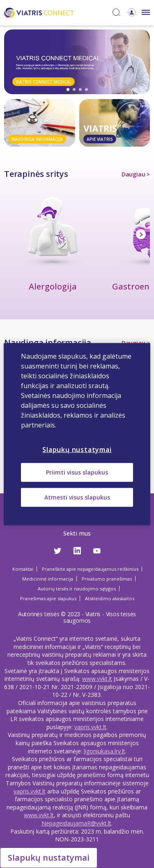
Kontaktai (23, 569)
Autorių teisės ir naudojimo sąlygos (77, 589)
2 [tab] (74, 89)
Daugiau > (136, 174)
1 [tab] (68, 89)
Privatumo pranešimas (107, 579)
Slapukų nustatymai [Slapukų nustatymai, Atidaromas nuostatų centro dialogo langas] (77, 450)
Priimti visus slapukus (77, 472)
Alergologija (53, 286)
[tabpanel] (77, 62)
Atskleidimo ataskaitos (110, 598)
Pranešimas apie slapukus (48, 598)
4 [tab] (86, 89)
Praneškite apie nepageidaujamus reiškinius (90, 569)
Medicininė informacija (48, 579)
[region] (77, 434)
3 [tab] (80, 89)
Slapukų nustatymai (49, 858)
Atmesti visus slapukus (77, 497)
